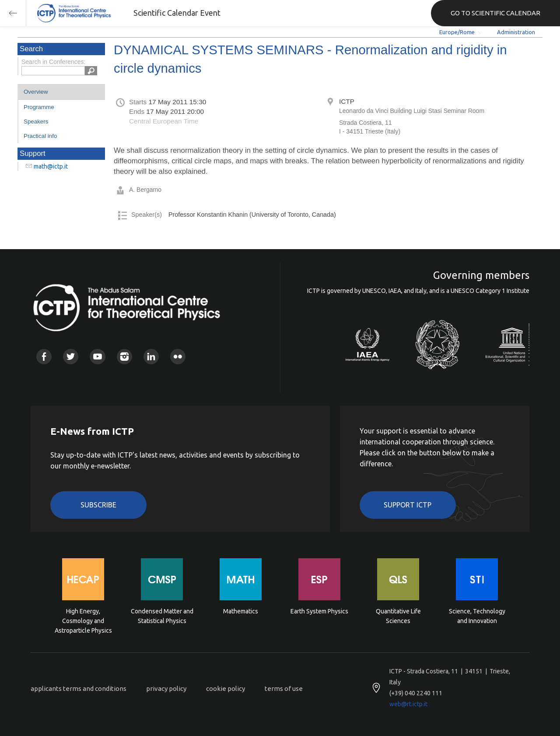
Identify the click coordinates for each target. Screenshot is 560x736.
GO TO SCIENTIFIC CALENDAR (495, 13)
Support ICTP (408, 505)
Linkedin (151, 357)
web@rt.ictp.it (408, 704)
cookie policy (226, 688)
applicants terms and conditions (79, 688)
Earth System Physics (319, 611)
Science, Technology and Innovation (477, 616)
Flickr (178, 357)
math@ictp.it (51, 166)
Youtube (97, 357)
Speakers (36, 121)
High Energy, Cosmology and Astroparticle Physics (83, 620)
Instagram (124, 357)
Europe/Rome (457, 32)
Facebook (44, 357)
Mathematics (241, 611)
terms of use (284, 688)
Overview (36, 92)
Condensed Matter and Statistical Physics (162, 616)
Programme (39, 107)
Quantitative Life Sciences (398, 616)
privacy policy (166, 688)
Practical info (40, 136)
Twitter (71, 357)
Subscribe (98, 505)
